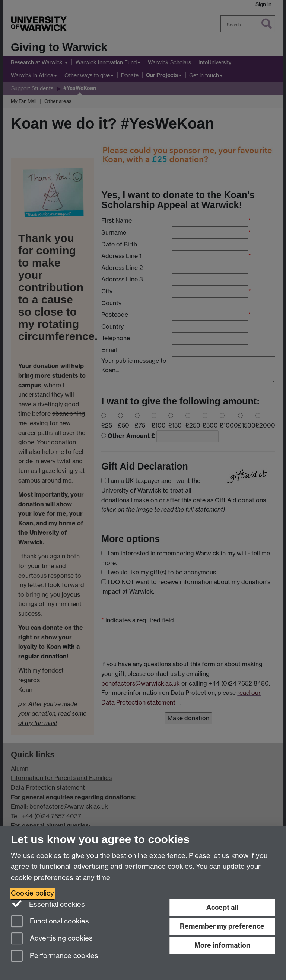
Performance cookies (55, 956)
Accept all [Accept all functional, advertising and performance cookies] (222, 907)
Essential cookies (48, 904)
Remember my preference (222, 926)
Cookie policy (32, 893)
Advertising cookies (52, 939)
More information (222, 945)
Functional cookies (50, 922)
